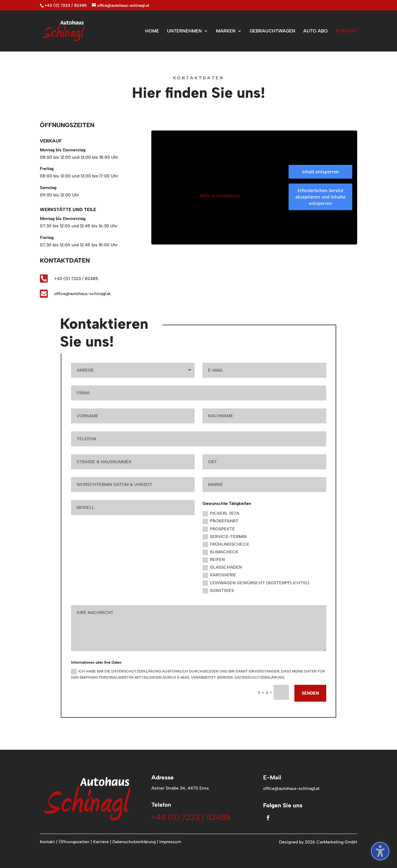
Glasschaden (222, 568)
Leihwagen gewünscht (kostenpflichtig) (256, 583)
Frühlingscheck (226, 545)
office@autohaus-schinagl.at (82, 294)
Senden (310, 693)
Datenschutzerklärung (134, 842)
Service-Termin (225, 537)
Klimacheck (220, 552)
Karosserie (219, 575)
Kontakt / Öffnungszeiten (65, 842)
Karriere (101, 842)
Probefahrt (220, 521)
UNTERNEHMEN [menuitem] (184, 31)
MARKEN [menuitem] (226, 31)
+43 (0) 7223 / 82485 (66, 5)
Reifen (214, 560)
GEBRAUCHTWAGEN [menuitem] (272, 31)
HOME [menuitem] (152, 31)
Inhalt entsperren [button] (320, 172)
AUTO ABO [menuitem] (316, 31)
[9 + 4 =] (281, 692)
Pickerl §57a (221, 514)
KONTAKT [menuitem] (346, 31)
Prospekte (219, 529)
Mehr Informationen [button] (220, 196)
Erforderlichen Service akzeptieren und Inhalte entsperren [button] (320, 197)
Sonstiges (218, 591)
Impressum (170, 842)
